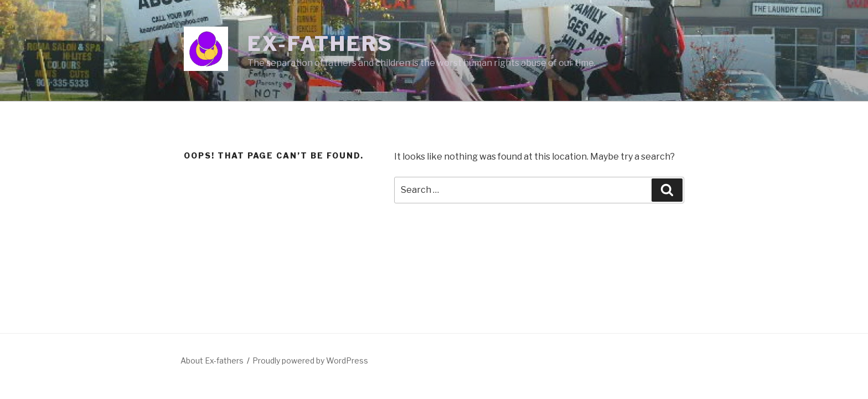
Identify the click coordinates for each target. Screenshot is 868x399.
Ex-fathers (320, 44)
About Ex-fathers (212, 360)
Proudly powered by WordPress (310, 360)
